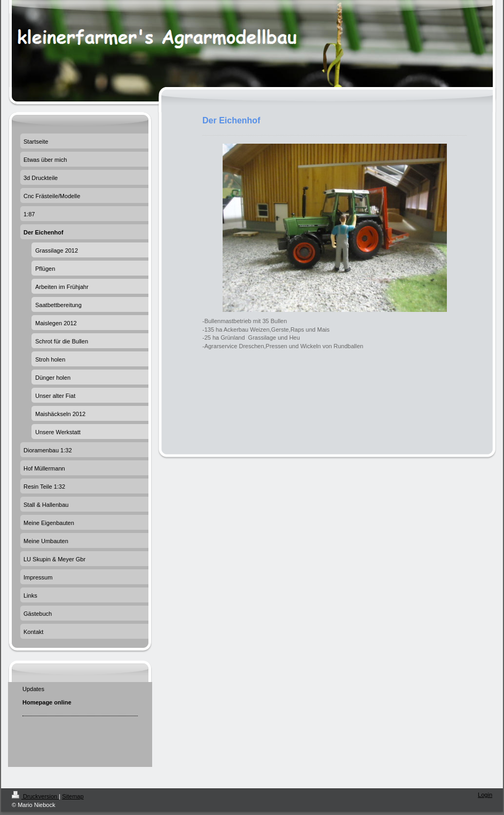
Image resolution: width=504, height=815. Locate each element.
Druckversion (35, 796)
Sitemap (73, 796)
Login (485, 795)
